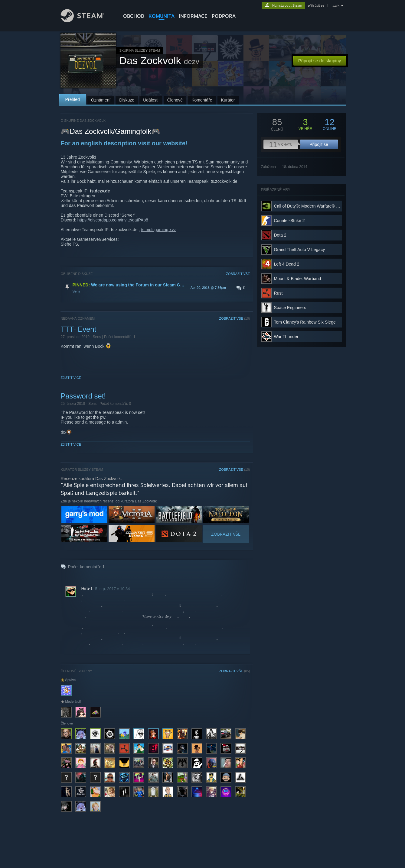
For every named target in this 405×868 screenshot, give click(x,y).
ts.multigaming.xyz (158, 230)
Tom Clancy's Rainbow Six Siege (305, 322)
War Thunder (286, 337)
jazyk (335, 5)
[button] (155, 288)
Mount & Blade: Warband (298, 279)
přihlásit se (316, 5)
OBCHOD (134, 16)
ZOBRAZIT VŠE (238, 274)
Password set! (83, 396)
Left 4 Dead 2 (287, 264)
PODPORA (224, 16)
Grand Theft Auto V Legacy (300, 250)
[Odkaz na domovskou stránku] (87, 21)
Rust (278, 293)
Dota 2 (280, 235)
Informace (193, 16)
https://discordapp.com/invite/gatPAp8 (113, 220)
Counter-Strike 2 (289, 221)
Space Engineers (290, 308)
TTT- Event (79, 329)
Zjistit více (71, 378)
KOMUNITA (162, 16)
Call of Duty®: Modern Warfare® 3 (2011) (313, 206)
